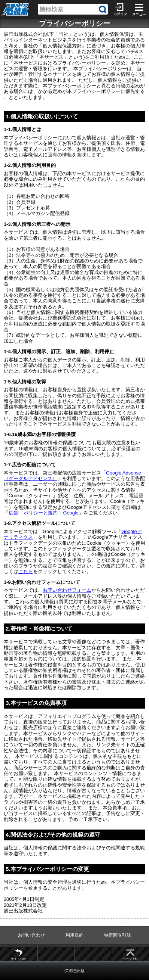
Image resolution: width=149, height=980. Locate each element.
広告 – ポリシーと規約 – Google (44, 513)
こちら (26, 571)
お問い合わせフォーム (67, 590)
